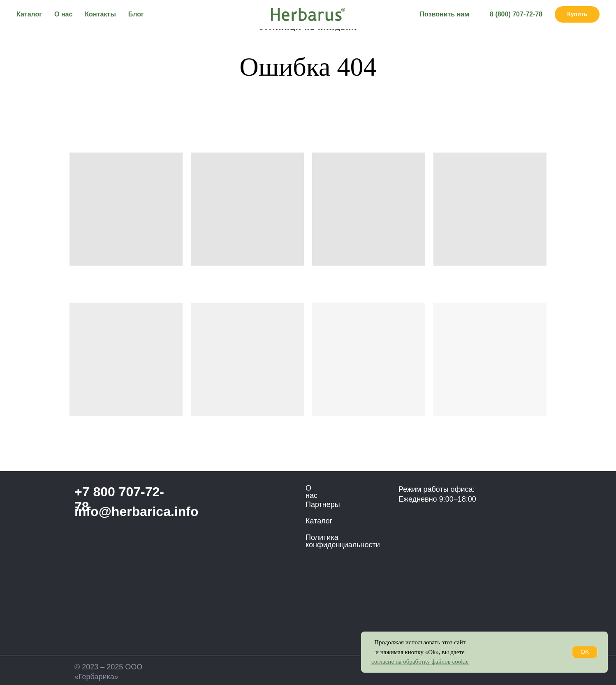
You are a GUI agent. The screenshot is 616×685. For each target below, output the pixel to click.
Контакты (100, 14)
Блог (136, 14)
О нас (63, 14)
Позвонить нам (445, 14)
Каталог (29, 14)
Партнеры (323, 504)
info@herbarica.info (136, 511)
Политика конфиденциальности (343, 541)
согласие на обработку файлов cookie (420, 662)
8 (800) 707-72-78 (516, 14)
